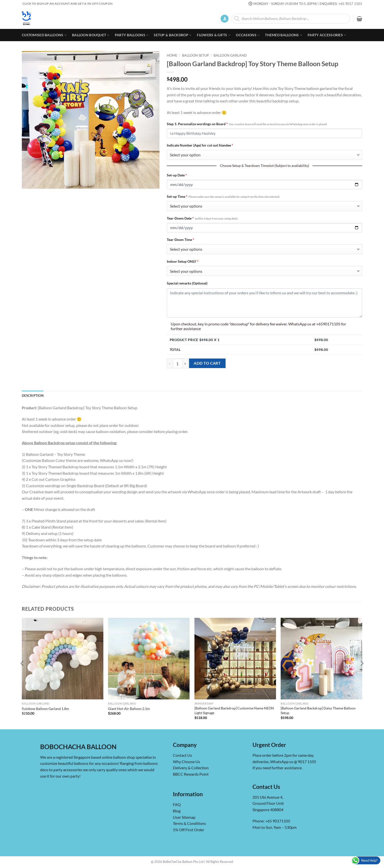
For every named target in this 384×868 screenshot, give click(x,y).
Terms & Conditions (189, 823)
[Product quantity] (178, 363)
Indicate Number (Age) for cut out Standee (200, 145)
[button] (225, 19)
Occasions (248, 35)
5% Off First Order (189, 830)
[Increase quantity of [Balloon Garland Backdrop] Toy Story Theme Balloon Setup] (185, 363)
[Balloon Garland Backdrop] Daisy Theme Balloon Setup (318, 710)
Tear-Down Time (180, 240)
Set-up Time (223, 196)
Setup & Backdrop (173, 35)
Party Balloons (132, 35)
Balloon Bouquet (91, 35)
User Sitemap (184, 817)
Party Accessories (327, 35)
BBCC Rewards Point (191, 774)
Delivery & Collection (191, 768)
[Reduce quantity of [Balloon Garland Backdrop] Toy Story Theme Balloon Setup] (170, 363)
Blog (177, 811)
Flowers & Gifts (214, 35)
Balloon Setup (195, 55)
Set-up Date (177, 175)
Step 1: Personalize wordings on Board (247, 124)
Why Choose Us (186, 762)
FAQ (177, 804)
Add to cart (207, 363)
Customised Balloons (44, 35)
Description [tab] (33, 396)
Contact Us (182, 755)
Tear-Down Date (202, 218)
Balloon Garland (230, 55)
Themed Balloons (284, 35)
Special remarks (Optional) (187, 283)
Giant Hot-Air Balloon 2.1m (129, 709)
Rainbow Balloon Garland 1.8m (45, 709)
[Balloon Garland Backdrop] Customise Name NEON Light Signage (234, 710)
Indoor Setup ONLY (183, 261)
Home (172, 55)
